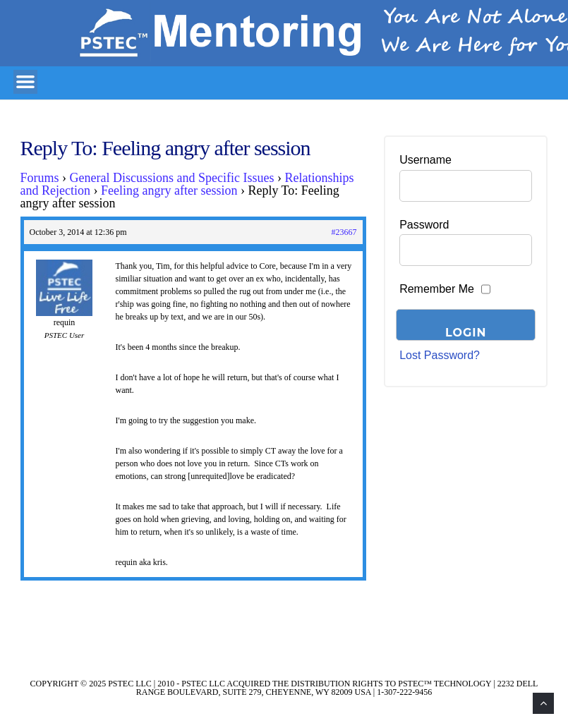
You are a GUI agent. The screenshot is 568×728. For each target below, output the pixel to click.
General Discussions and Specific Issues (172, 178)
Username (425, 160)
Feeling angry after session (169, 190)
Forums (40, 178)
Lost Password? (440, 355)
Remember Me (437, 289)
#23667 (344, 232)
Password (424, 225)
